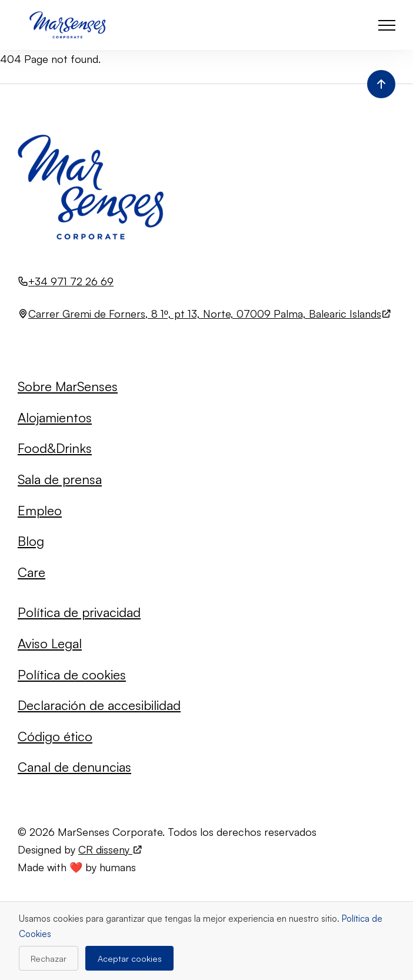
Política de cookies (72, 674)
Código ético (55, 736)
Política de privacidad (79, 612)
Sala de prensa (60, 479)
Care (31, 572)
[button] (387, 25)
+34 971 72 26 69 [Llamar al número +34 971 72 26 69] (71, 281)
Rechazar (49, 958)
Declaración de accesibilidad (99, 705)
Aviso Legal (50, 643)
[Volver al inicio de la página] (381, 84)
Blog (31, 541)
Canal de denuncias (74, 767)
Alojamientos (55, 417)
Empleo (40, 510)
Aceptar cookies (130, 958)
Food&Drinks (55, 448)
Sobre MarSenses (68, 386)
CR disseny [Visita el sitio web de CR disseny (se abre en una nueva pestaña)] (111, 849)
